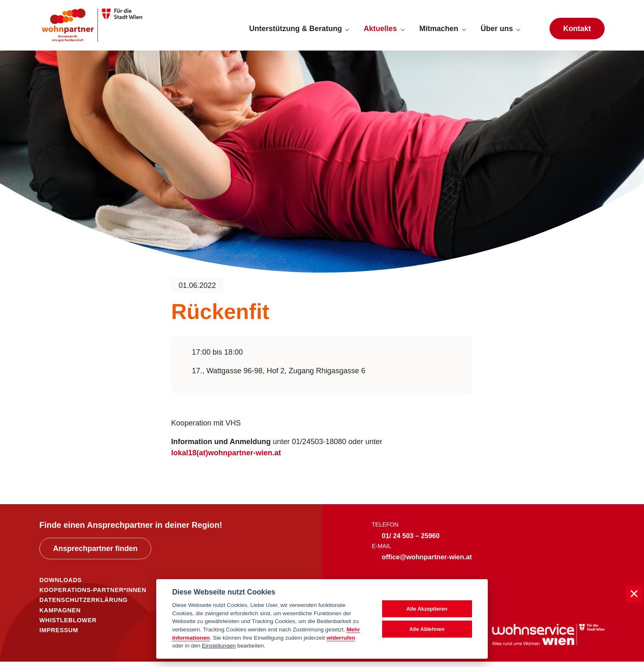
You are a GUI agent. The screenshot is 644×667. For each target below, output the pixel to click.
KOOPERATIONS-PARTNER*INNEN (93, 595)
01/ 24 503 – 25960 (411, 541)
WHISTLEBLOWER (68, 626)
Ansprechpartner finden (95, 554)
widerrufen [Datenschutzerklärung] (341, 638)
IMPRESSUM (59, 636)
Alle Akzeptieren (427, 609)
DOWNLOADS (61, 585)
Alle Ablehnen (427, 629)
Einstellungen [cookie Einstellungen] (219, 646)
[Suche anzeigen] (535, 31)
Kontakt (577, 31)
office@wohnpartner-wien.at (427, 563)
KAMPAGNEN (60, 616)
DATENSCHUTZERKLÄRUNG (84, 606)
